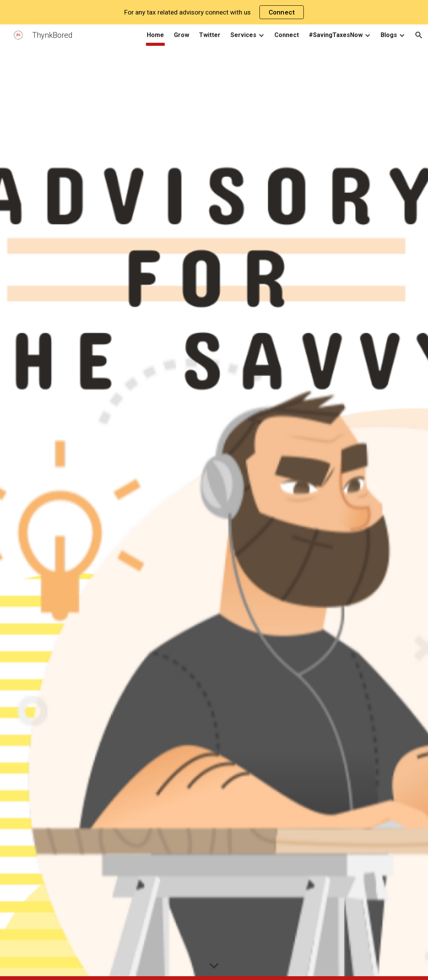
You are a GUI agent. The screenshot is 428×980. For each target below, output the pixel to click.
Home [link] (155, 35)
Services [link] (243, 35)
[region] (214, 12)
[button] (419, 35)
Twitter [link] (210, 35)
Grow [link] (182, 35)
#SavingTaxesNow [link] (336, 35)
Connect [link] (287, 35)
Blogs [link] (389, 35)
